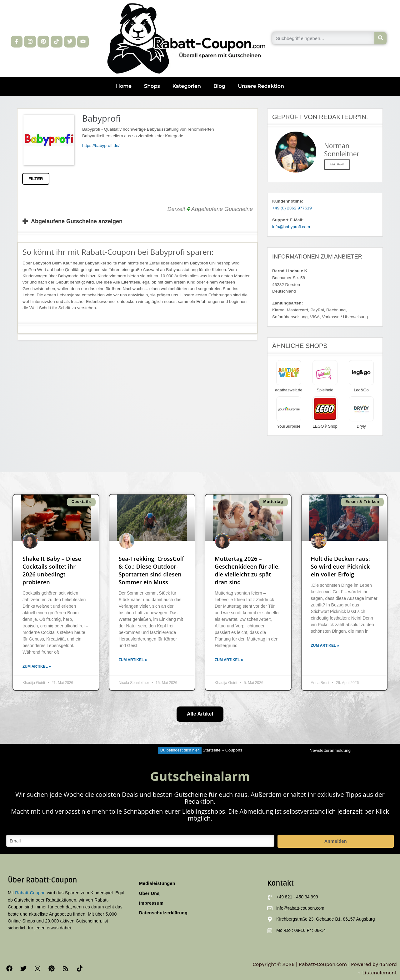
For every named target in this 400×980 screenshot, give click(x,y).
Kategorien (187, 86)
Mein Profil (337, 164)
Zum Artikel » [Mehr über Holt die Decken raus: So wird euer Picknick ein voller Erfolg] (325, 646)
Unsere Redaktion (261, 86)
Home (124, 86)
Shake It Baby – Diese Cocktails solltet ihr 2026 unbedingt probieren (52, 570)
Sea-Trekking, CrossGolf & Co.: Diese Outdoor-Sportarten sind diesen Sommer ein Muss (151, 570)
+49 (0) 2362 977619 (292, 208)
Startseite (211, 750)
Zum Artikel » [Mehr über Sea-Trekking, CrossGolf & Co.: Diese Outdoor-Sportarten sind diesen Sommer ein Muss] (133, 660)
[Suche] (380, 38)
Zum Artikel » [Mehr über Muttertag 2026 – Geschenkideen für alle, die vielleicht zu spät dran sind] (229, 660)
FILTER (36, 179)
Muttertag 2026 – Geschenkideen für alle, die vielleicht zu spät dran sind (247, 570)
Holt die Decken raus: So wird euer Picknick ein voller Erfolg (340, 566)
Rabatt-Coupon (30, 893)
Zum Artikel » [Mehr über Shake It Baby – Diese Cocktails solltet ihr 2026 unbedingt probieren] (37, 666)
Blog (219, 86)
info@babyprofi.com (291, 227)
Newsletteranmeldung (330, 750)
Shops (152, 86)
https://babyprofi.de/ (101, 146)
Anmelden (335, 841)
